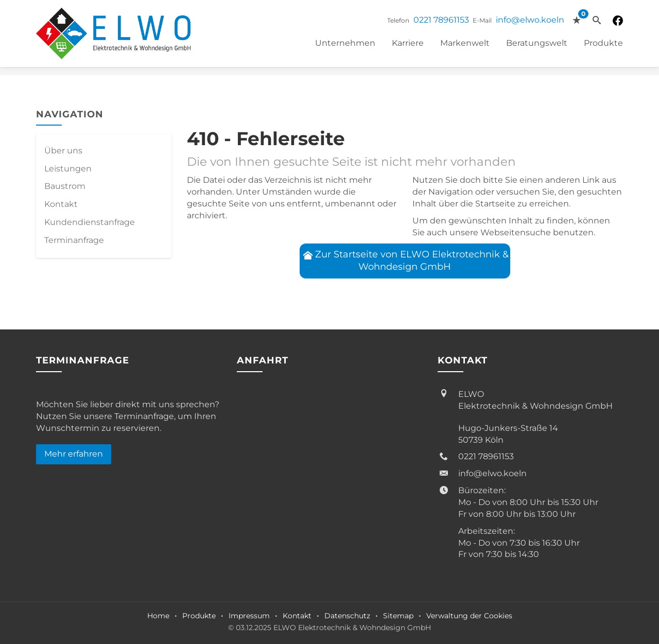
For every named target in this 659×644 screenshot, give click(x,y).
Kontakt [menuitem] (61, 204)
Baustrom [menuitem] (65, 186)
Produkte (603, 43)
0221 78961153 (441, 20)
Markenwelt (465, 43)
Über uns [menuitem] (63, 151)
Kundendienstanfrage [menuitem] (90, 222)
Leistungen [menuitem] (68, 169)
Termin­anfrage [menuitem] (74, 240)
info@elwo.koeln (530, 20)
